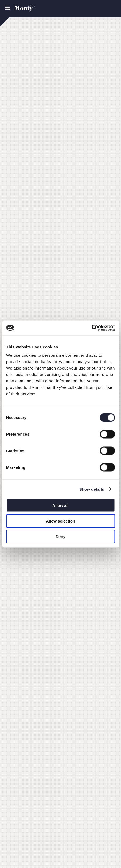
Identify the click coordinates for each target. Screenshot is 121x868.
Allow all (60, 505)
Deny (60, 537)
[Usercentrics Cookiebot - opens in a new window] (91, 328)
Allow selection (60, 521)
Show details (92, 489)
